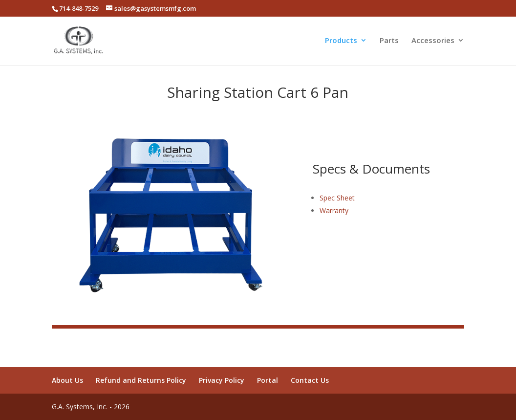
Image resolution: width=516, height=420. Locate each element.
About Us (67, 380)
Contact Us (310, 380)
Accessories (433, 41)
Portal (268, 380)
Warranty (334, 210)
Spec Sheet (337, 198)
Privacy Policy (222, 380)
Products (341, 41)
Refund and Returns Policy (141, 380)
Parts (389, 41)
